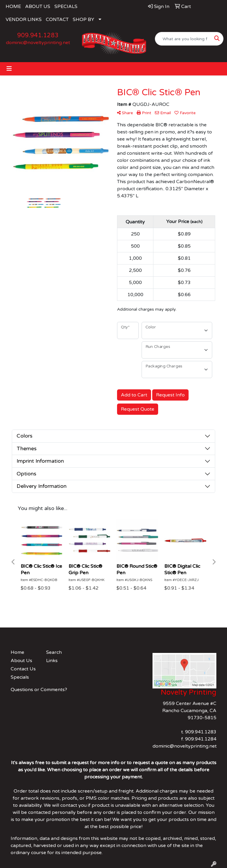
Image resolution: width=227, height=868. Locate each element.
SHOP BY (83, 20)
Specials (20, 677)
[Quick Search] (183, 39)
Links (52, 661)
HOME (13, 7)
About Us (21, 661)
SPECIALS (66, 7)
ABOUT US (38, 7)
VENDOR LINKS (24, 20)
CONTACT (57, 20)
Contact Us (23, 669)
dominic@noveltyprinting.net (38, 43)
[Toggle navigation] (9, 69)
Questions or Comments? (39, 690)
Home (17, 652)
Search (54, 652)
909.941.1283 (38, 36)
